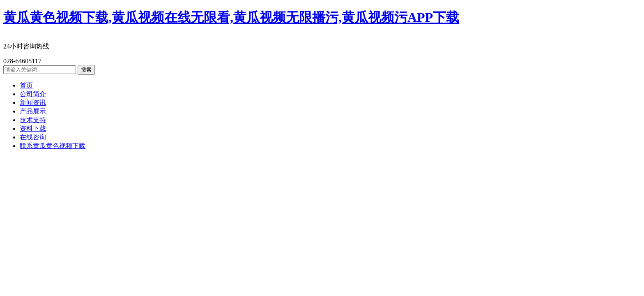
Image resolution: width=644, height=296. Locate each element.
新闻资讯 (33, 103)
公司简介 (33, 94)
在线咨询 (33, 137)
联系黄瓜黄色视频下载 (53, 146)
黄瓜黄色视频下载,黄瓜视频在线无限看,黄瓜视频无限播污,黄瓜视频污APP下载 (231, 17)
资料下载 (33, 128)
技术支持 (33, 120)
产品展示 (33, 111)
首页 (26, 85)
